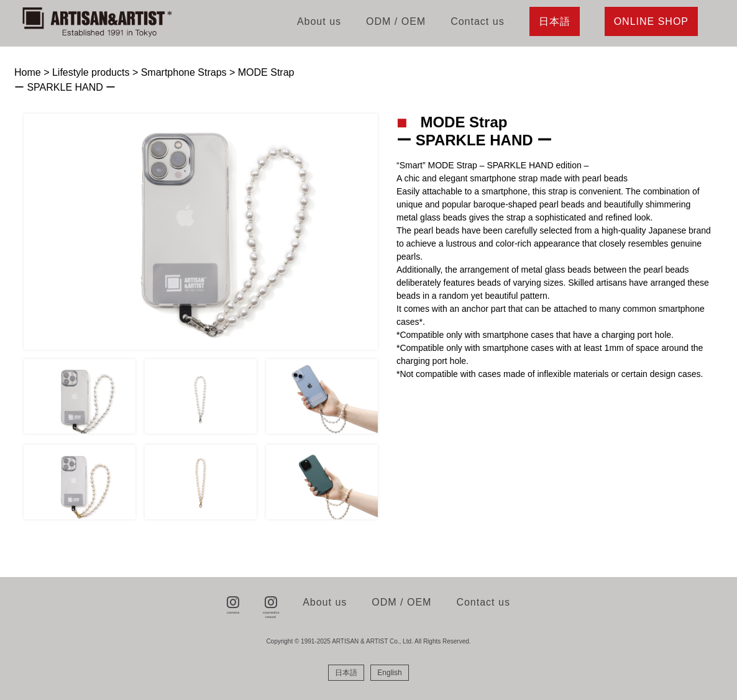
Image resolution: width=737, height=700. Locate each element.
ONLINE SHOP (651, 21)
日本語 (555, 21)
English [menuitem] (389, 673)
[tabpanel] (201, 232)
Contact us (477, 21)
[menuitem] (346, 673)
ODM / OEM (396, 21)
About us (319, 21)
